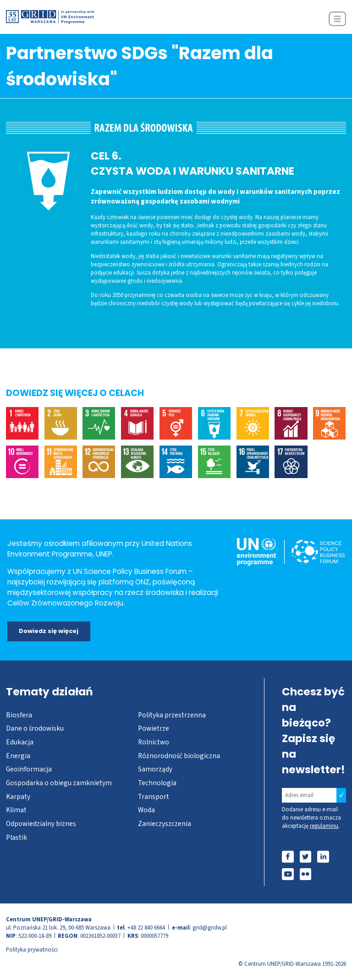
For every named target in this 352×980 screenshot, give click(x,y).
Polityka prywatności (32, 950)
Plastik (16, 837)
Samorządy (155, 769)
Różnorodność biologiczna (179, 756)
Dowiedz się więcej (49, 631)
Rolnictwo (154, 742)
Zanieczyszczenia (165, 824)
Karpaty (18, 797)
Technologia (157, 783)
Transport (154, 797)
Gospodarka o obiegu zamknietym (59, 783)
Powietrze (154, 728)
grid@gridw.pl (210, 928)
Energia (18, 756)
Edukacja (20, 742)
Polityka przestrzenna (172, 715)
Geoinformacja (29, 769)
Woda (146, 810)
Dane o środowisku (35, 728)
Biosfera (19, 715)
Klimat (16, 810)
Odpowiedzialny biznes (41, 824)
